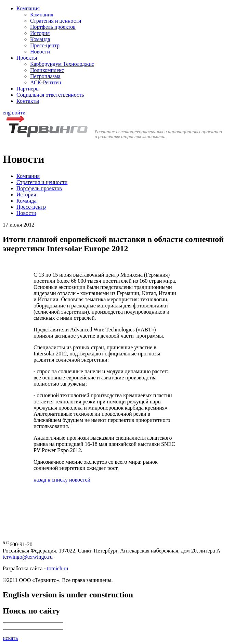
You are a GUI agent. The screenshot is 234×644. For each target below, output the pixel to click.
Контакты (28, 101)
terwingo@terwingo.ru (28, 557)
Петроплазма (45, 76)
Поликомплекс (47, 70)
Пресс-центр (45, 45)
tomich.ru (58, 568)
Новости (40, 52)
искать (10, 638)
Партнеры (28, 89)
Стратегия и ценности (56, 21)
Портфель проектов (53, 27)
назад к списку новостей (62, 480)
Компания (28, 8)
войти (19, 113)
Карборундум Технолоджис (62, 64)
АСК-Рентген (46, 82)
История (40, 33)
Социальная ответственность (50, 95)
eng (7, 113)
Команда (40, 39)
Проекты (27, 58)
